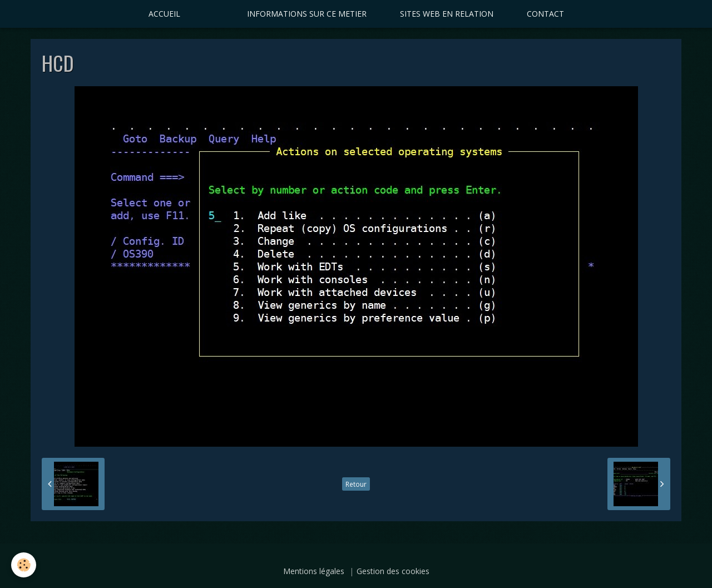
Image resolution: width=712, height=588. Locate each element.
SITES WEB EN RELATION (447, 14)
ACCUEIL (164, 14)
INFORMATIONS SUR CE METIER (307, 14)
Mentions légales (314, 571)
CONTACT (545, 14)
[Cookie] (24, 565)
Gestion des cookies (393, 571)
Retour (356, 484)
